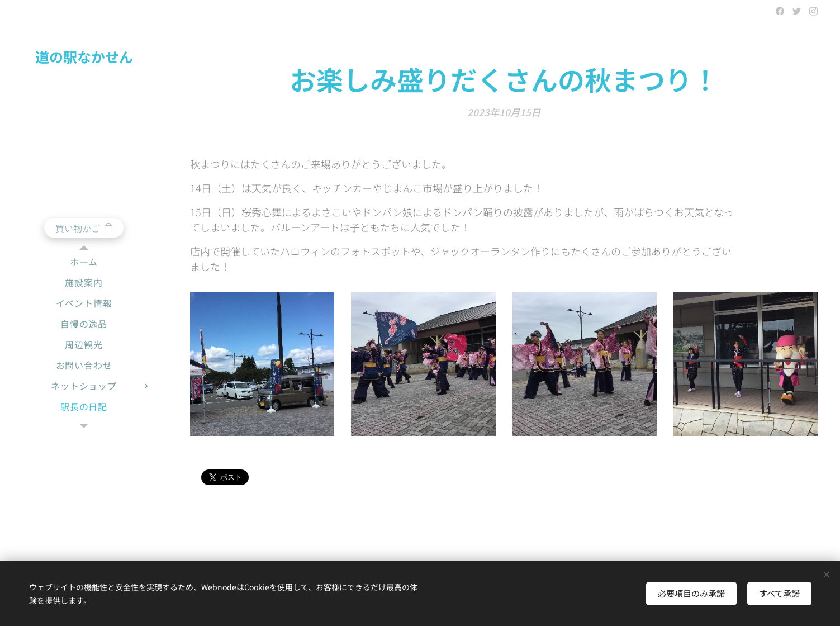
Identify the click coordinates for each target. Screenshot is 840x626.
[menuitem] (84, 262)
